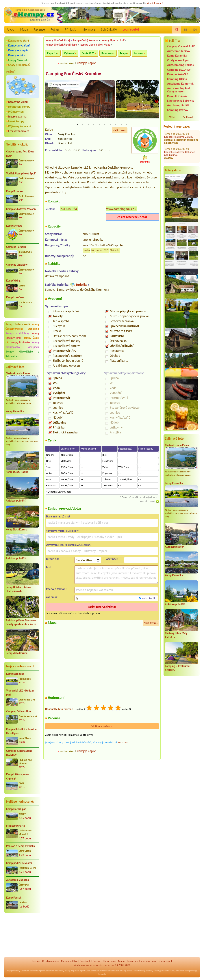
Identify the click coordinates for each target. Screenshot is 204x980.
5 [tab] (99, 125)
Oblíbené (188, 117)
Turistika (82, 285)
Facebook (85, 961)
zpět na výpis (67, 63)
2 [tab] (83, 125)
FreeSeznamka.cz (19, 131)
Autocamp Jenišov (179, 51)
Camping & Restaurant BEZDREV (19, 753)
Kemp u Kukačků (178, 74)
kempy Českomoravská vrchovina (22, 326)
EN (195, 30)
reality (67, 971)
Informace (88, 29)
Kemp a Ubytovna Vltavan (21, 209)
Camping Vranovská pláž (181, 46)
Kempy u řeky (16, 55)
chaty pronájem (162, 971)
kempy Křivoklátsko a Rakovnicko (22, 354)
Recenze (39, 29)
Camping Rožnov (178, 110)
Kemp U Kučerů (15, 297)
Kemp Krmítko (14, 226)
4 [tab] (94, 125)
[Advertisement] (22, 935)
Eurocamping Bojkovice (181, 101)
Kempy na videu (18, 102)
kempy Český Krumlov (86, 40)
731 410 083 (68, 209)
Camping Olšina (177, 79)
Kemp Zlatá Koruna (17, 530)
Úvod (11, 29)
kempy (36, 961)
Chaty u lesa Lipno (179, 60)
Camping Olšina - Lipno (19, 711)
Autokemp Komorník (180, 84)
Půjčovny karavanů (20, 126)
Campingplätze (69, 961)
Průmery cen (16, 112)
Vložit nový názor (102, 726)
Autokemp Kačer (174, 547)
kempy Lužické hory (18, 333)
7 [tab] (110, 125)
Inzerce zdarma (17, 117)
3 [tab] (88, 125)
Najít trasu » (120, 131)
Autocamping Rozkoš (180, 65)
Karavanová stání (19, 41)
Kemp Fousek (14, 898)
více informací (155, 3)
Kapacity (52, 53)
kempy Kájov (86, 63)
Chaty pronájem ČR (20, 65)
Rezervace (107, 53)
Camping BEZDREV (179, 70)
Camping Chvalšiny (17, 265)
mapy (143, 971)
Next (157, 101)
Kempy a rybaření (19, 45)
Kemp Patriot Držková (181, 146)
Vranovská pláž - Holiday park (20, 693)
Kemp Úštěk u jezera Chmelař (18, 777)
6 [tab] (105, 125)
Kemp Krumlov (15, 191)
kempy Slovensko (19, 60)
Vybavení (69, 53)
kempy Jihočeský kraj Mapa (61, 45)
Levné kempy (16, 121)
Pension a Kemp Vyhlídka (21, 846)
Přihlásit (70, 29)
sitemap (145, 961)
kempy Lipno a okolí (113, 40)
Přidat (172, 117)
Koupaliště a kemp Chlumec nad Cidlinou (180, 134)
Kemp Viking (13, 281)
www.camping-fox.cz (120, 209)
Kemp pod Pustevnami (19, 863)
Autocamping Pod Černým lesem (178, 90)
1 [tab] (77, 125)
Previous (47, 101)
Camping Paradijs (16, 247)
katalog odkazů (126, 971)
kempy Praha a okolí (18, 324)
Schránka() (109, 29)
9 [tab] (121, 125)
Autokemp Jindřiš (16, 501)
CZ (177, 29)
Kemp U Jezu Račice (17, 472)
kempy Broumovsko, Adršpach (22, 345)
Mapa (24, 29)
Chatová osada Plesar (18, 373)
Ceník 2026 (88, 53)
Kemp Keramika (15, 411)
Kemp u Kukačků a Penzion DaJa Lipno (21, 731)
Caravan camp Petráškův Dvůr (20, 154)
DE (186, 30)
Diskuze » (123, 743)
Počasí (55, 29)
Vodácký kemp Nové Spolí (21, 174)
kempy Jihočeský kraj (58, 40)
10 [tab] (127, 125)
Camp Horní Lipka (16, 809)
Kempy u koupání (19, 50)
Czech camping (50, 961)
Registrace (133, 961)
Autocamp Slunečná (18, 880)
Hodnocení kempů (19, 107)
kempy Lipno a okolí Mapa (95, 45)
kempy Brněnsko (20, 342)
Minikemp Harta (15, 826)
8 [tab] (116, 125)
